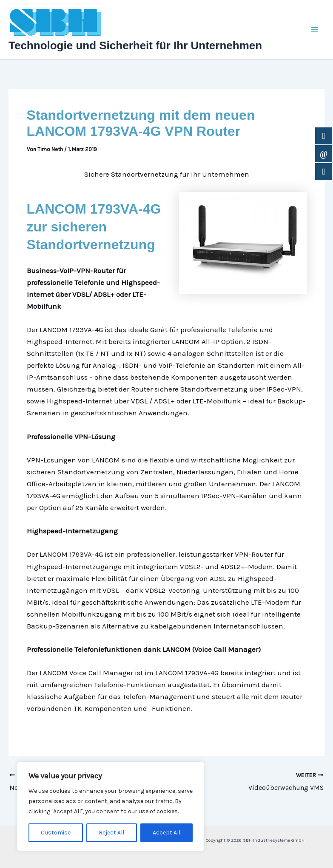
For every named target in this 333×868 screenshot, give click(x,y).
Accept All (166, 833)
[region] (111, 806)
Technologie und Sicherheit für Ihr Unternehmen (135, 45)
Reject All (111, 833)
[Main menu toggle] (315, 30)
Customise (56, 833)
